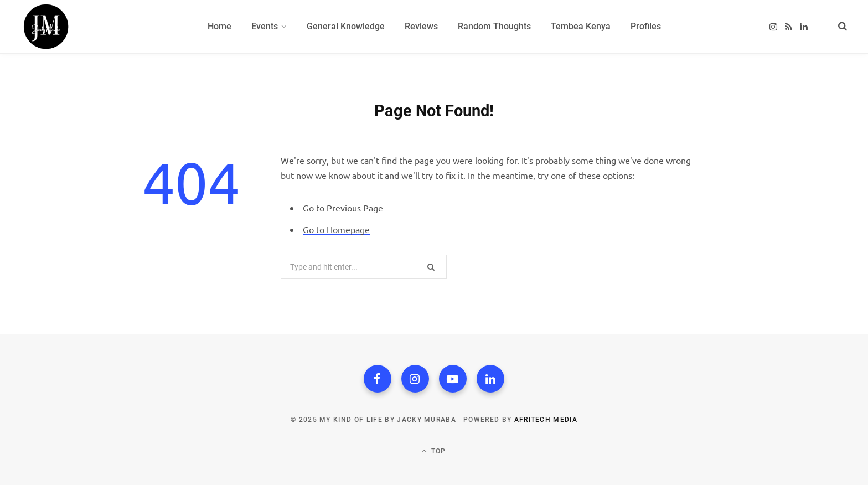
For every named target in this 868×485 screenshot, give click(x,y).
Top (434, 451)
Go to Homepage (336, 229)
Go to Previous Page (343, 208)
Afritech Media (546, 420)
